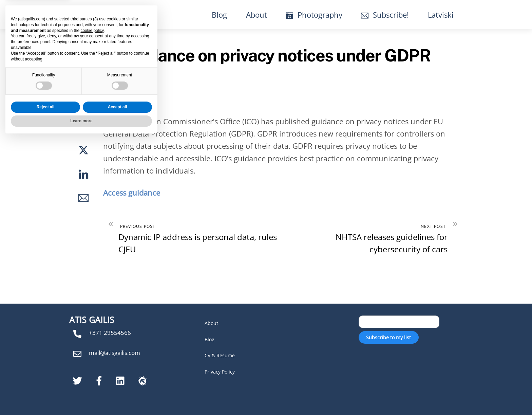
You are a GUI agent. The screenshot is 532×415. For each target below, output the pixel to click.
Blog (219, 15)
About (256, 15)
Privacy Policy (220, 372)
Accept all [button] (118, 383)
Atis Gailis (101, 14)
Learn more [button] (81, 397)
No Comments (80, 39)
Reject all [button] (46, 383)
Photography (314, 15)
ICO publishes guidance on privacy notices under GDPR (223, 55)
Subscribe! (385, 15)
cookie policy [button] (92, 307)
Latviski (441, 15)
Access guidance (132, 193)
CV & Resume (220, 355)
